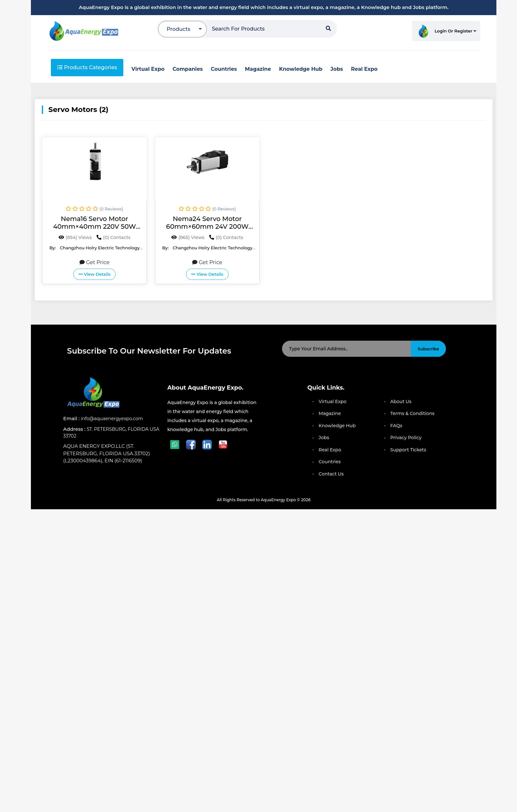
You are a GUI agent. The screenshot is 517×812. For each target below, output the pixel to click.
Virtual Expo (333, 401)
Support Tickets (408, 450)
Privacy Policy (406, 438)
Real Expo (330, 450)
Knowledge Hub (337, 426)
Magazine (330, 413)
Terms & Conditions (412, 413)
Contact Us (331, 474)
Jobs (324, 438)
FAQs (396, 426)
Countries (330, 462)
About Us (401, 401)
